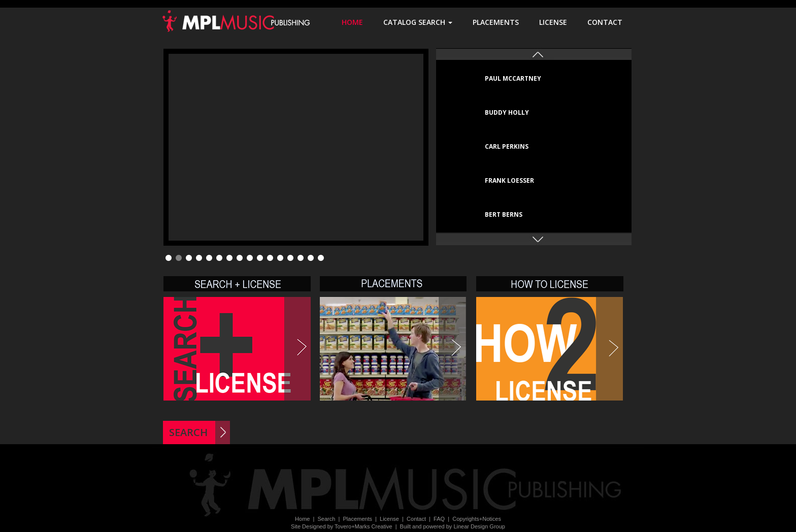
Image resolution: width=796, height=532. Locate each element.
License (389, 519)
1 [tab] (169, 258)
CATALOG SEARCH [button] (423, 22)
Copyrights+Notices (477, 519)
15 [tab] (311, 258)
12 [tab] (280, 258)
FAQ (439, 519)
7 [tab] (229, 258)
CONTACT (610, 22)
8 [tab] (240, 258)
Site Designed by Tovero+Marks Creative (341, 526)
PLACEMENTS (501, 22)
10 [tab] (260, 258)
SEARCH (188, 432)
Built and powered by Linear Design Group (453, 526)
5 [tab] (209, 258)
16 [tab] (321, 258)
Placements (357, 519)
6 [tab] (219, 258)
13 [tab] (290, 258)
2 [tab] (179, 258)
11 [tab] (270, 258)
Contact (416, 519)
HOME (357, 22)
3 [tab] (189, 258)
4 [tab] (199, 258)
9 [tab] (250, 258)
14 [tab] (301, 258)
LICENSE (558, 22)
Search (327, 519)
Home (302, 519)
